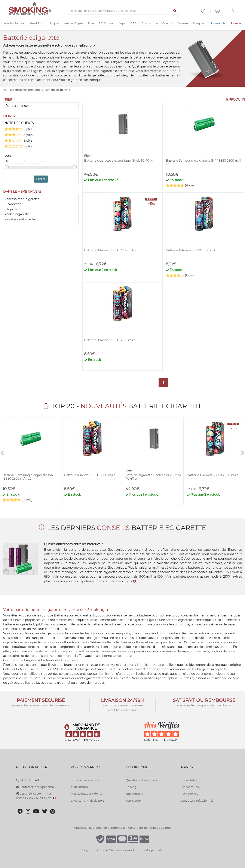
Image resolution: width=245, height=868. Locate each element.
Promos (236, 23)
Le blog (131, 787)
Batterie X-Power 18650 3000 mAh (192, 250)
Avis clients (134, 801)
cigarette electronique (92, 53)
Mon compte (80, 787)
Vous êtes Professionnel (197, 801)
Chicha (146, 23)
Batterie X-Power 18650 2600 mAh (110, 250)
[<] (2, 453)
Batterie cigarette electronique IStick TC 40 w (118, 161)
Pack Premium (191, 793)
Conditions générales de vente (149, 828)
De (14, 161)
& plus (19, 129)
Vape (122, 23)
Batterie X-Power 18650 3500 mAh (110, 340)
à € (34, 161)
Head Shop (37, 23)
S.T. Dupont (106, 23)
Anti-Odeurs (164, 23)
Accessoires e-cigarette (22, 199)
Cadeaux (183, 23)
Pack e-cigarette (17, 214)
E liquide (11, 209)
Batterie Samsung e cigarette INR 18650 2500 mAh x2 (204, 162)
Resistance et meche (20, 219)
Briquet (54, 23)
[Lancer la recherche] (175, 11)
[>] (243, 453)
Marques (199, 23)
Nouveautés (218, 23)
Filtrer (41, 179)
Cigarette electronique (26, 90)
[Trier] (41, 106)
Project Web (155, 850)
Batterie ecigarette (57, 90)
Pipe (91, 23)
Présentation (190, 780)
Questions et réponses (141, 780)
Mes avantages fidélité (87, 793)
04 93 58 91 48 (27, 780)
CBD (134, 23)
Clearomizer (14, 204)
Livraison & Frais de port (87, 801)
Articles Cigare (73, 23)
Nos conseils (134, 794)
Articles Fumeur (14, 23)
